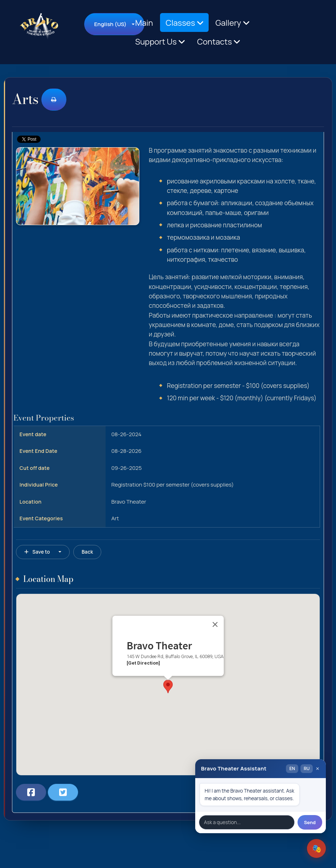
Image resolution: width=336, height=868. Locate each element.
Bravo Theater (129, 502)
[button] (168, 687)
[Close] (215, 624)
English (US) (110, 24)
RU (307, 768)
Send (310, 822)
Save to (37, 552)
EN (292, 768)
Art (115, 518)
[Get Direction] (143, 663)
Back (87, 552)
